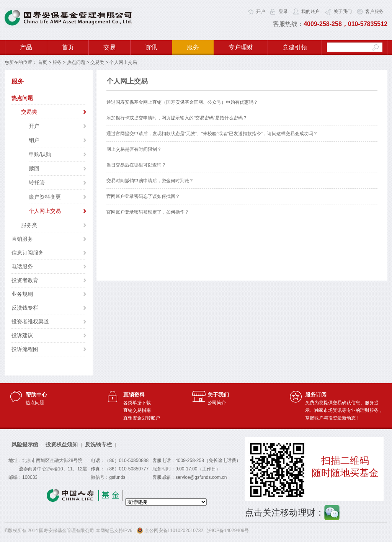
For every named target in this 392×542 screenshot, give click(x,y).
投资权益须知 (62, 444)
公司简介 (217, 403)
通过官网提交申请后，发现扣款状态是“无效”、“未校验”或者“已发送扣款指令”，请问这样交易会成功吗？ (212, 134)
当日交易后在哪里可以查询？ (136, 165)
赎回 (34, 168)
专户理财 (241, 47)
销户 (34, 140)
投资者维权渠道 (30, 322)
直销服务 (22, 239)
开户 (261, 11)
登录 (283, 11)
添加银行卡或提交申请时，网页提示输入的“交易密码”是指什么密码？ (177, 118)
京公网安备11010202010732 (174, 531)
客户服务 (374, 11)
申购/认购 (40, 154)
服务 (193, 47)
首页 (68, 47)
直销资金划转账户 (142, 418)
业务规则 (22, 294)
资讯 (151, 47)
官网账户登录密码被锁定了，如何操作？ (148, 212)
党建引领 (295, 47)
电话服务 (22, 266)
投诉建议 (22, 335)
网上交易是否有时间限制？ (134, 149)
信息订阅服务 (28, 253)
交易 (109, 47)
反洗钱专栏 (25, 308)
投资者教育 (25, 280)
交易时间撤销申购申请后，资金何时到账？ (150, 181)
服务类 (29, 225)
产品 (26, 47)
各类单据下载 (137, 403)
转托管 (37, 183)
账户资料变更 (45, 197)
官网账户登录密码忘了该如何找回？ (143, 196)
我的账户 (310, 11)
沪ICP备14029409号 (228, 531)
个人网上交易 (45, 211)
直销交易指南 (137, 410)
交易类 (97, 62)
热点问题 (76, 62)
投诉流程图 (25, 349)
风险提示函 (25, 444)
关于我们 (343, 11)
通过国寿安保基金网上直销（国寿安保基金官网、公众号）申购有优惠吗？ (182, 102)
